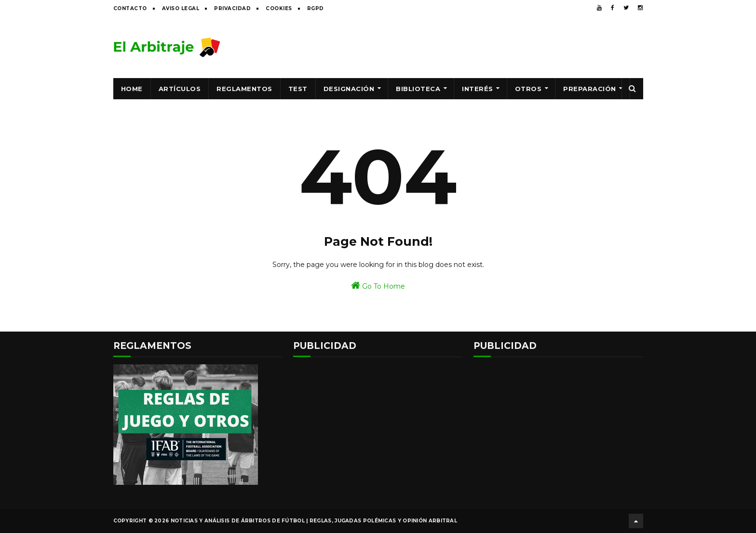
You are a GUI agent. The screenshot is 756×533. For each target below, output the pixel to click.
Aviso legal (181, 8)
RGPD (316, 8)
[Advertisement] (468, 47)
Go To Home (378, 286)
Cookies (279, 8)
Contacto (130, 8)
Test (298, 89)
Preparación (590, 89)
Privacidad (232, 8)
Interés (478, 89)
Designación (349, 89)
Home (132, 89)
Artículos (180, 89)
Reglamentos (244, 89)
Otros (528, 89)
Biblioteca (418, 89)
